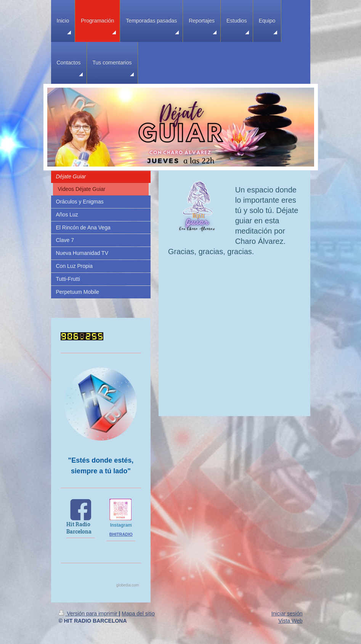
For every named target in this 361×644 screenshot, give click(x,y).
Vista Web (290, 621)
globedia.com (128, 585)
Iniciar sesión (287, 614)
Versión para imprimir (89, 614)
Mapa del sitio (138, 614)
